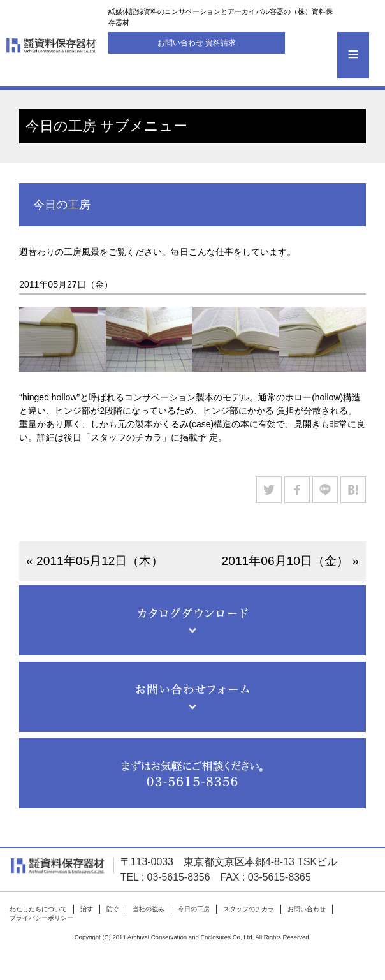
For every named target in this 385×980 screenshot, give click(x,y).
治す (87, 909)
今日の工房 (194, 909)
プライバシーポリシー (41, 918)
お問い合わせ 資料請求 (197, 43)
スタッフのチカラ (249, 909)
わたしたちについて (38, 909)
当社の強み (149, 909)
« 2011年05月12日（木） (95, 561)
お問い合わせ (307, 909)
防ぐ (113, 909)
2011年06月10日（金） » (290, 561)
